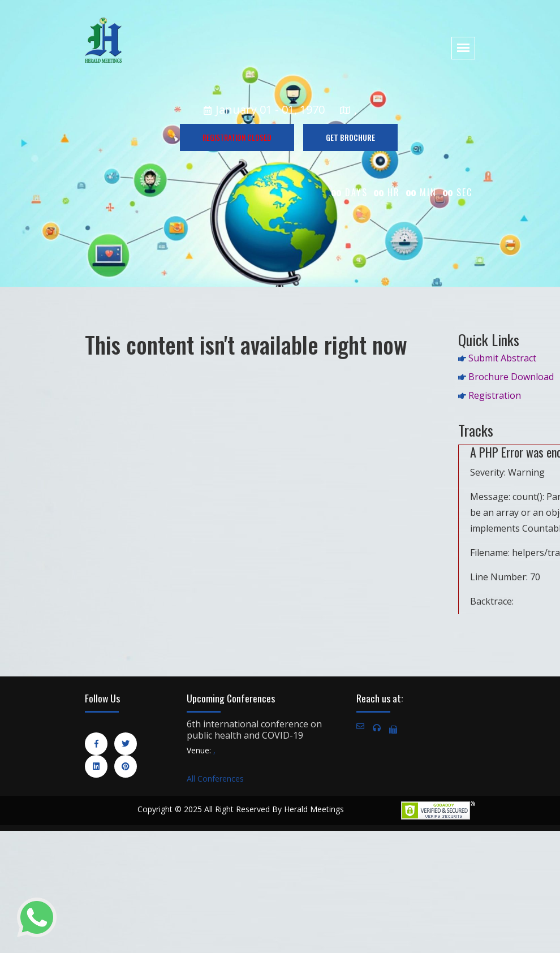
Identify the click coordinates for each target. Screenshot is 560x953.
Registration (495, 395)
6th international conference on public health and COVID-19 (254, 730)
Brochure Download (511, 377)
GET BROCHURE (350, 137)
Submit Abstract (502, 358)
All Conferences (215, 779)
